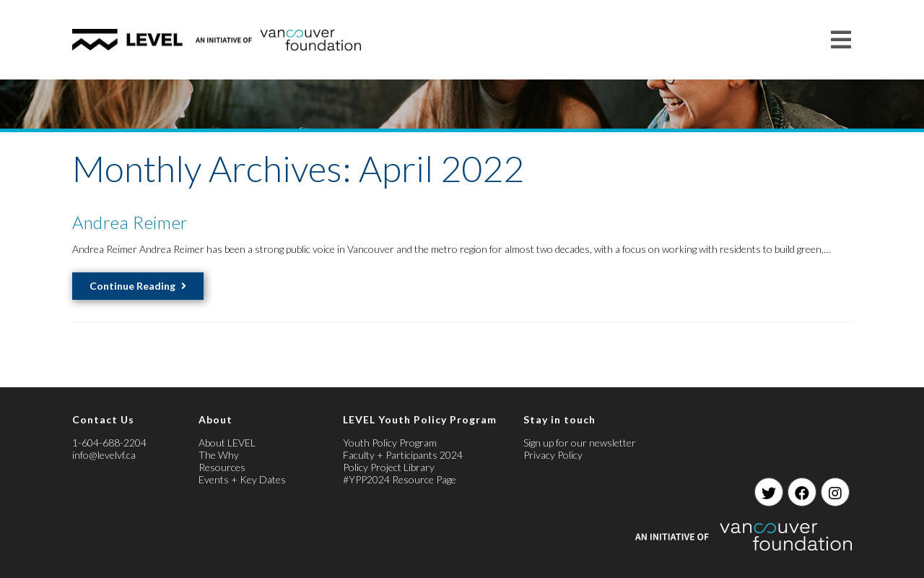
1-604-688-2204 (109, 443)
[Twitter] (769, 492)
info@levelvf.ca (104, 455)
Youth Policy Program (390, 443)
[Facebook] (802, 492)
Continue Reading (138, 286)
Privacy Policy (553, 455)
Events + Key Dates (242, 479)
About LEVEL (227, 443)
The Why (219, 455)
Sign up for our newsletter (580, 443)
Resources (222, 467)
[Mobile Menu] (841, 39)
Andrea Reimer (130, 222)
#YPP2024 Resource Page (400, 479)
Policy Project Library (389, 467)
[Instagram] (835, 492)
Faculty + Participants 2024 (403, 455)
